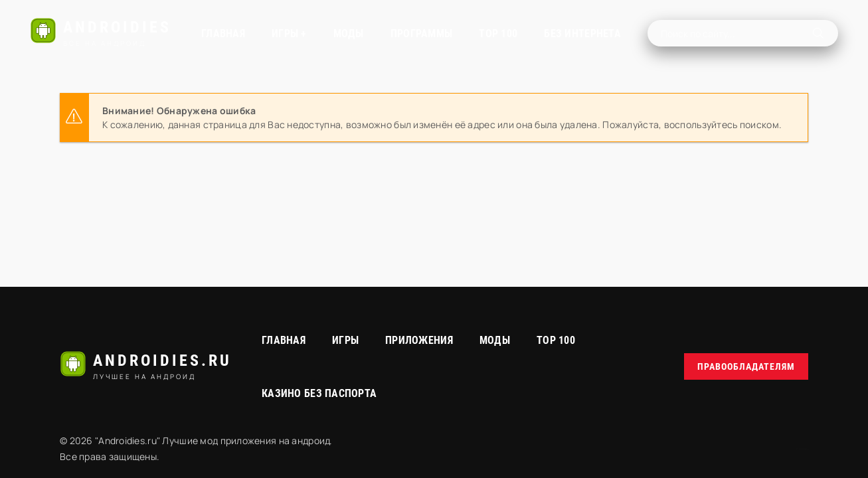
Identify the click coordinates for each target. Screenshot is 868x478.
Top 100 (556, 340)
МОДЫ (349, 34)
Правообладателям (746, 366)
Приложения (419, 340)
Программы (422, 34)
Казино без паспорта (319, 393)
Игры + (289, 34)
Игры (345, 340)
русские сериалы (802, 449)
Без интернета (582, 34)
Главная (223, 34)
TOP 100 (498, 34)
